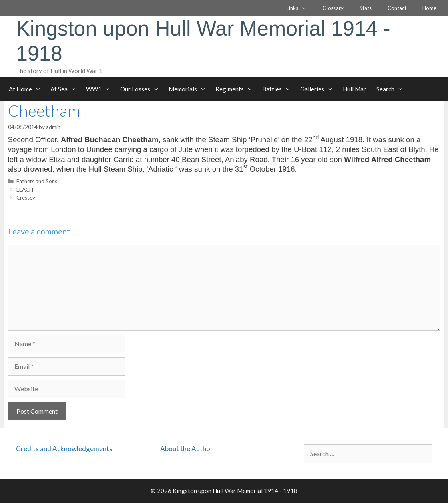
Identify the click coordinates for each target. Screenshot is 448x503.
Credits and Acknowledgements (64, 449)
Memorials (190, 89)
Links (300, 8)
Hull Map (355, 89)
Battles (279, 89)
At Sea (66, 89)
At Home (27, 89)
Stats (366, 8)
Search (392, 89)
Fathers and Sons (37, 181)
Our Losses (142, 89)
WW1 (101, 89)
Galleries (319, 89)
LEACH (25, 190)
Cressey (26, 198)
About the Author (187, 449)
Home (429, 8)
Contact (397, 8)
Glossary (333, 8)
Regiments (236, 89)
